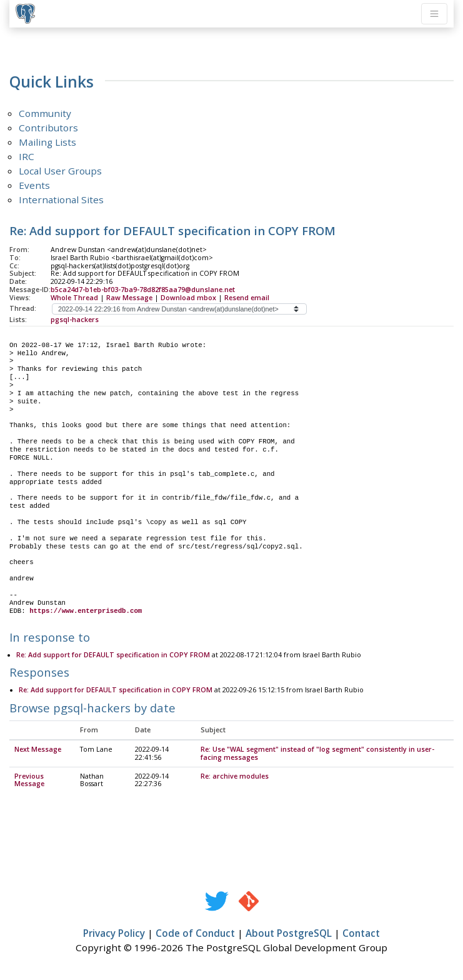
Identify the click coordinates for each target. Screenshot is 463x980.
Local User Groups (60, 171)
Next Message (38, 750)
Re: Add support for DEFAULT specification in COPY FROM (113, 655)
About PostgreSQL (289, 934)
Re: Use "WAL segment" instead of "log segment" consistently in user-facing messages (317, 754)
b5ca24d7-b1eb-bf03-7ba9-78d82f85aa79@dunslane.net (143, 290)
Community (45, 113)
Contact (361, 934)
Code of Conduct (195, 934)
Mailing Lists (47, 142)
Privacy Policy (114, 934)
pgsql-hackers (75, 320)
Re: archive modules (235, 777)
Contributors (48, 128)
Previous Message (29, 781)
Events (34, 185)
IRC (27, 156)
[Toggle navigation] (434, 14)
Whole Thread (74, 298)
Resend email (247, 298)
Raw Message (129, 298)
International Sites (61, 200)
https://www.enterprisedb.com (86, 611)
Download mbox (188, 298)
